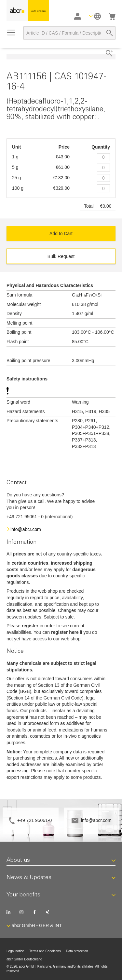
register (30, 626)
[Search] (110, 33)
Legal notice (15, 951)
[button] (95, 16)
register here (65, 632)
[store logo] (28, 11)
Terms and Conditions (45, 951)
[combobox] (69, 33)
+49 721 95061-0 (34, 820)
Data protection (77, 951)
